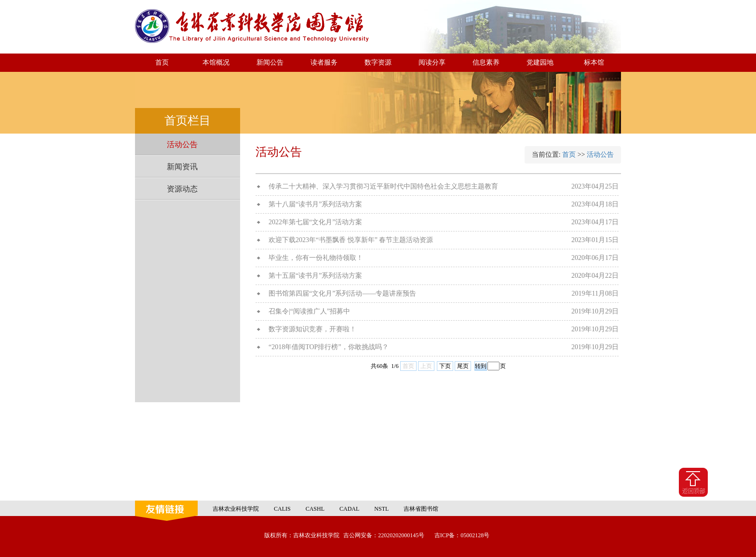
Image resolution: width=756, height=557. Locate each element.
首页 (162, 62)
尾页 (463, 366)
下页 (445, 366)
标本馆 (594, 62)
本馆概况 (216, 62)
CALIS (282, 509)
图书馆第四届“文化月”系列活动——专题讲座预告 (342, 293)
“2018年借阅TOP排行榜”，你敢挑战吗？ (329, 347)
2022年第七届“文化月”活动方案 (315, 222)
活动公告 (182, 144)
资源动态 (182, 189)
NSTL (381, 509)
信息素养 (486, 62)
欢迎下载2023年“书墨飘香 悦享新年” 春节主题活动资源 (351, 240)
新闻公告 (270, 62)
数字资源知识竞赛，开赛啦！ (312, 329)
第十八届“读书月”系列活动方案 (315, 204)
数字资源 (378, 62)
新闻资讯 (182, 167)
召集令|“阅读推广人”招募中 (309, 311)
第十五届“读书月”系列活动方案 (315, 276)
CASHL (315, 509)
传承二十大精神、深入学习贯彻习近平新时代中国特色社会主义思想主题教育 (383, 186)
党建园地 (540, 62)
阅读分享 (432, 62)
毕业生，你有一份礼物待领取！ (316, 258)
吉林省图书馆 (421, 509)
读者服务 (324, 62)
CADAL (349, 509)
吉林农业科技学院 (236, 509)
